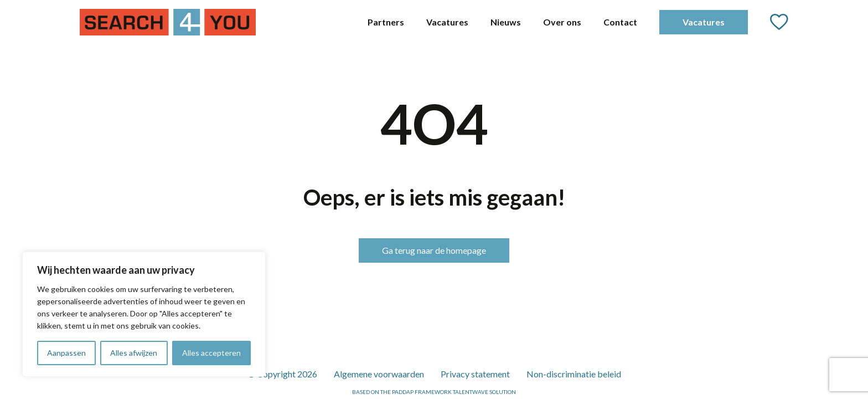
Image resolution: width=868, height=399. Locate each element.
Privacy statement (475, 374)
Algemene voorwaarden (379, 374)
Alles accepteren (211, 353)
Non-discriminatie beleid (574, 374)
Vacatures (447, 22)
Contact (620, 22)
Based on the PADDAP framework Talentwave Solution (434, 392)
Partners (386, 22)
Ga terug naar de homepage (434, 250)
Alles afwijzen (134, 353)
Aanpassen (66, 353)
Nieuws (506, 22)
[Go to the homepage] (168, 22)
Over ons (562, 22)
